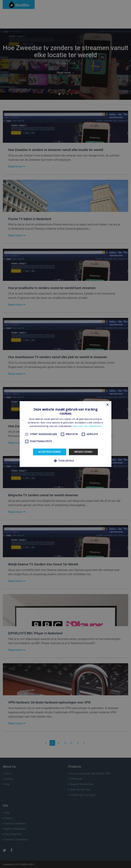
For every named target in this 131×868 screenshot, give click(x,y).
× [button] (107, 405)
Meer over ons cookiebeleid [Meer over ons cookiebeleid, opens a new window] (87, 426)
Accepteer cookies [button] (50, 452)
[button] (65, 461)
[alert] (65, 434)
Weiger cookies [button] (83, 452)
